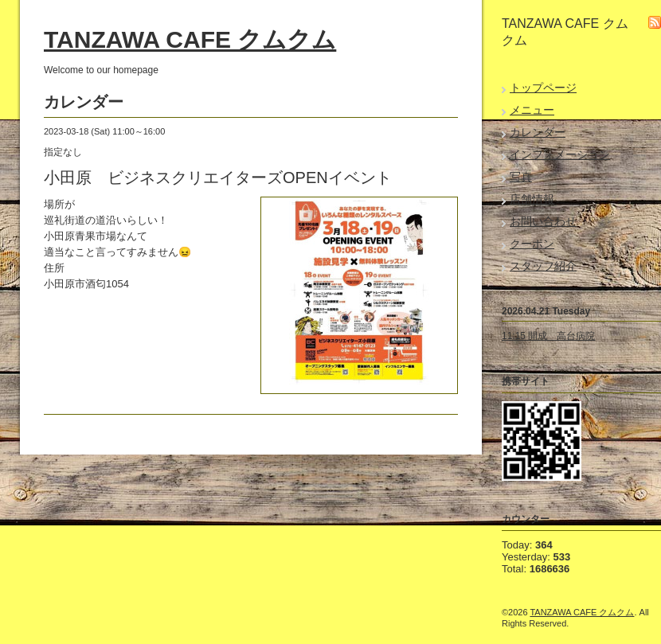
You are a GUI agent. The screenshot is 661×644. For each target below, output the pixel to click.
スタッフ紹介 (543, 266)
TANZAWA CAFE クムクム (190, 39)
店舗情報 (532, 199)
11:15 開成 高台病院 (548, 336)
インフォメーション (560, 154)
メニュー (532, 110)
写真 (521, 177)
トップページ (543, 88)
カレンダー (538, 132)
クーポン (532, 244)
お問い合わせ (543, 221)
